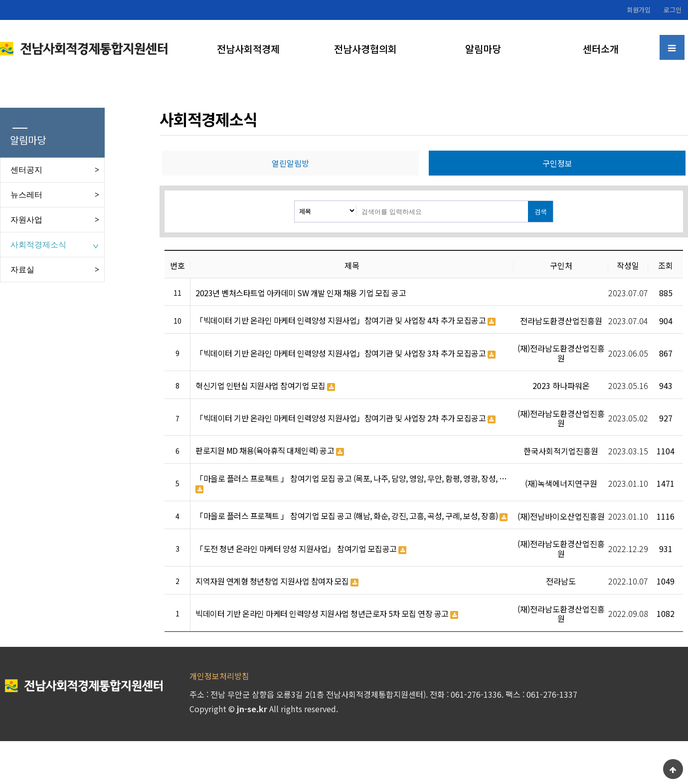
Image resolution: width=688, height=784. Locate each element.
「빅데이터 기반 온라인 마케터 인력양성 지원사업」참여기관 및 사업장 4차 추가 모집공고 (345, 321)
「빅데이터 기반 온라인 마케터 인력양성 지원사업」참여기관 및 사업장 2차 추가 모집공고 (345, 418)
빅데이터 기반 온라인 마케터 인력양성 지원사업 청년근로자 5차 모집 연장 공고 (327, 614)
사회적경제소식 (38, 245)
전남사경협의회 (365, 49)
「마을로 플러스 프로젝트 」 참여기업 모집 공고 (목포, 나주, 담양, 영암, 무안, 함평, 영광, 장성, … (351, 484)
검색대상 (295, 201)
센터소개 (601, 49)
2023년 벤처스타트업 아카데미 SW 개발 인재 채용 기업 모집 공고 (301, 293)
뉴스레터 (26, 195)
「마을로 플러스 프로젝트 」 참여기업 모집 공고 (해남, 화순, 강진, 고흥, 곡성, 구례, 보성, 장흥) (351, 516)
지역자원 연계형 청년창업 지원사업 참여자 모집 (277, 582)
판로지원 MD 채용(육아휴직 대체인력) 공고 (270, 451)
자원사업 (26, 220)
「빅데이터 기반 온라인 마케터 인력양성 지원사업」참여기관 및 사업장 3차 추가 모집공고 (345, 354)
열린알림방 (290, 163)
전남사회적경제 (248, 49)
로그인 (673, 10)
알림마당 (483, 49)
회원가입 (639, 10)
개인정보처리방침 (219, 676)
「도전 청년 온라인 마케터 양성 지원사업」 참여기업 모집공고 (301, 549)
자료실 (22, 270)
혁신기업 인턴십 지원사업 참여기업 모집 (265, 386)
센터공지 (26, 170)
